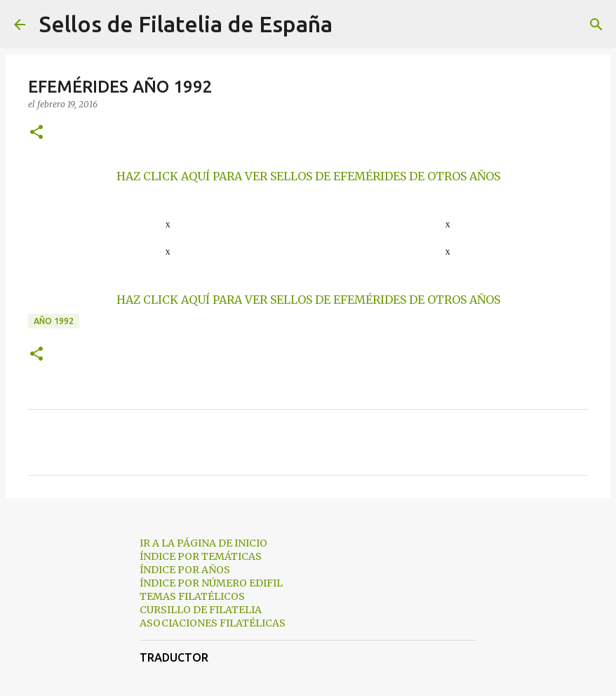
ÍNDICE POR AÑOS (185, 570)
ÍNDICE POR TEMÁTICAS (201, 556)
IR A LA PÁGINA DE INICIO (203, 543)
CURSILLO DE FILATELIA (201, 610)
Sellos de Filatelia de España (186, 24)
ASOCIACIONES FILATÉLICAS (213, 623)
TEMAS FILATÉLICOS (192, 596)
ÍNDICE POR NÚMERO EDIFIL (211, 583)
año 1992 (54, 321)
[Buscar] (352, 25)
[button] (36, 133)
